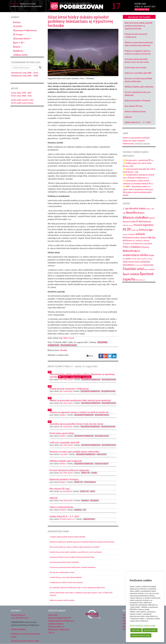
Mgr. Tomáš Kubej (66, 391)
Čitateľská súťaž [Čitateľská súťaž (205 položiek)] (133, 269)
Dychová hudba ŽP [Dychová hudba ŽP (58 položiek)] (131, 221)
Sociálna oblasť (102, 464)
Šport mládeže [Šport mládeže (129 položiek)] (131, 274)
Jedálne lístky (20, 55)
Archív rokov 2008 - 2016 (21, 96)
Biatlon (17, 22)
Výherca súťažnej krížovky (135, 112)
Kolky (93, 491)
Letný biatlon (90, 482)
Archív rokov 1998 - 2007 (21, 93)
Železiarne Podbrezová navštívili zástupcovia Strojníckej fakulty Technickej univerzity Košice (82, 542)
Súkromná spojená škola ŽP (60, 618)
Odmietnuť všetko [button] (150, 630)
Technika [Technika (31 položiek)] (134, 259)
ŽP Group (18, 34)
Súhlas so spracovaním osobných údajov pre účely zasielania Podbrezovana (136, 141)
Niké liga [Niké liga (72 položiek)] (151, 238)
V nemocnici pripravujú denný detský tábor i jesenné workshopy (73, 567)
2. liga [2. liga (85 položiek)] (126, 208)
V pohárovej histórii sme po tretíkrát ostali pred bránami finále (72, 557)
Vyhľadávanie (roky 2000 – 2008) (25, 76)
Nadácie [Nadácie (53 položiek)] (144, 238)
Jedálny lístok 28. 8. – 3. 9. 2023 (138, 122)
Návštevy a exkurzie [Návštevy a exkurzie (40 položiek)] (143, 241)
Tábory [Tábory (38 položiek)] (139, 259)
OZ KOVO (18, 26)
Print (90, 356)
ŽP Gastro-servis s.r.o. (67, 519)
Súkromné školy (22, 38)
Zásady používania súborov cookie (143, 625)
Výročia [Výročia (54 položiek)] (137, 262)
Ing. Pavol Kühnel (66, 491)
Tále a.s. (52, 632)
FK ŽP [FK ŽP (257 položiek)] (127, 229)
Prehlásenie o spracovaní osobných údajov (25, 635)
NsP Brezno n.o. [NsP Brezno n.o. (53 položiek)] (129, 241)
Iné (85, 510)
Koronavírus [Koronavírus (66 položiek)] (128, 238)
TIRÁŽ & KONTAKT (18, 629)
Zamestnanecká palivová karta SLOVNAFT (64, 562)
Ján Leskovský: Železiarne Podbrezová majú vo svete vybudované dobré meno (77, 588)
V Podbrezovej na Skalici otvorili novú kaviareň (66, 582)
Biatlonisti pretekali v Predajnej (138, 101)
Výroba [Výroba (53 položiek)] (131, 262)
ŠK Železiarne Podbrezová (59, 630)
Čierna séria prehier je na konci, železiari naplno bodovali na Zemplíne (75, 547)
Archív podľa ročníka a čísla (22, 100)
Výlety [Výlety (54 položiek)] (125, 262)
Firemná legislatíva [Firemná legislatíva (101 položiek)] (144, 225)
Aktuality (64, 350)
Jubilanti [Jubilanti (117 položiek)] (140, 234)
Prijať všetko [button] (136, 630)
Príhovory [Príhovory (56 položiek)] (145, 247)
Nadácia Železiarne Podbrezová (61, 621)
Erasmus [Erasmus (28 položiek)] (131, 225)
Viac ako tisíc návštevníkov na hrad (62, 572)
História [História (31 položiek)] (125, 234)
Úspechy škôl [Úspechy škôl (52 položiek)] (148, 265)
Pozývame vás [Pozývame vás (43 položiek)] (128, 244)
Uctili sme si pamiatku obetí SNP (138, 73)
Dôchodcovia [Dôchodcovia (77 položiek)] (145, 221)
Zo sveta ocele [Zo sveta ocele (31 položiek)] (138, 265)
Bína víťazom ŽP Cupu (134, 106)
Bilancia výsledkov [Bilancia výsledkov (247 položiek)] (136, 217)
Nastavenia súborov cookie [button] (141, 635)
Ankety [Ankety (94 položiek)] (142, 208)
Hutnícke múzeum (56, 624)
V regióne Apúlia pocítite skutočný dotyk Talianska (68, 537)
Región (17, 47)
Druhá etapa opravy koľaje (136, 67)
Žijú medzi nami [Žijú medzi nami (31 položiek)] (140, 280)
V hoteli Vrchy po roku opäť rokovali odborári (66, 577)
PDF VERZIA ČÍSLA (142, 9)
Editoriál (128, 117)
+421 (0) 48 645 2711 (20, 618)
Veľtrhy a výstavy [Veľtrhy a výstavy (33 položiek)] (147, 259)
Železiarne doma (69, 345)
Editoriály (94, 501)
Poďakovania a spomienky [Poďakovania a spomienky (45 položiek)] (143, 244)
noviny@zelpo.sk (18, 615)
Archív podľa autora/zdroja (22, 103)
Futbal (94, 473)
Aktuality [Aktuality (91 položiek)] (134, 208)
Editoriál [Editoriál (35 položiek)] (126, 225)
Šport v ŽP (19, 43)
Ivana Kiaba (64, 454)
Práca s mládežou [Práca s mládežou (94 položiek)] (132, 247)
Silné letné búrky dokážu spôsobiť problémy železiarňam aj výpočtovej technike (139, 26)
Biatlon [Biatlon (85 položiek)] (141, 213)
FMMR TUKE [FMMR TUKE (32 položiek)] (135, 230)
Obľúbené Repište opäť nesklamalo (139, 87)
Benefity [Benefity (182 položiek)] (132, 213)
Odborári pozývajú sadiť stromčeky (62, 600)
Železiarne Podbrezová (25, 30)
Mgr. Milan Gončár (67, 338)
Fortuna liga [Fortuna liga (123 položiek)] (146, 230)
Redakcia (18, 51)
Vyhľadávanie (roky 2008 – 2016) (25, 73)
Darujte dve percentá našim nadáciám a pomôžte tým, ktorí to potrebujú (76, 552)
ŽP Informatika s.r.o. (57, 627)
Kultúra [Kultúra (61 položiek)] (137, 238)
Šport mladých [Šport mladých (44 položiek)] (149, 269)
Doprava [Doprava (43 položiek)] (152, 218)
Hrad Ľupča (102, 454)
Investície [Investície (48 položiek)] (131, 234)
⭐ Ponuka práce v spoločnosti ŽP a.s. (138, 160)
